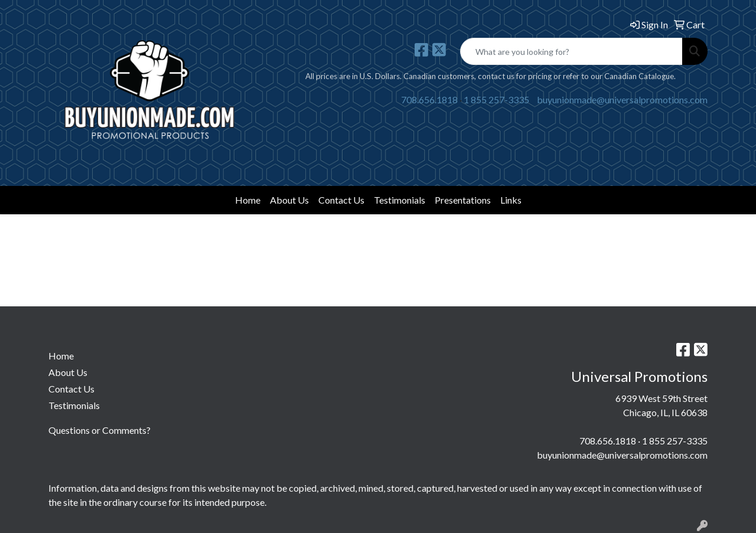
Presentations (463, 200)
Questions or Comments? (100, 430)
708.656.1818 (429, 99)
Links (511, 200)
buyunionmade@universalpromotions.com (622, 99)
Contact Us (341, 200)
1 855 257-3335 (496, 99)
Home (248, 200)
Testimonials (400, 200)
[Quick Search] (571, 51)
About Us (289, 200)
